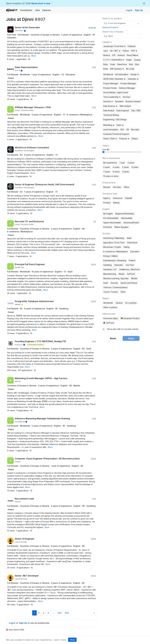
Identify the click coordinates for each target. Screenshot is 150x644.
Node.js (107, 55)
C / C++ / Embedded (114, 60)
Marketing (109, 125)
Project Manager (111, 83)
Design (135, 74)
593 (60, 613)
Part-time (117, 187)
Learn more (60, 640)
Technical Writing (111, 115)
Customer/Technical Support (116, 134)
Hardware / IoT (110, 269)
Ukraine (119, 303)
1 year (122, 163)
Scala (113, 64)
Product (107, 203)
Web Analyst (125, 106)
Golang (137, 60)
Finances (124, 138)
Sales (120, 125)
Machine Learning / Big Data (116, 278)
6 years (135, 167)
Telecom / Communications (115, 287)
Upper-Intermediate (112, 223)
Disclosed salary (111, 318)
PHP (134, 51)
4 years (116, 167)
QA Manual (108, 74)
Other (123, 292)
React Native (132, 55)
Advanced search (110, 27)
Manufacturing (110, 274)
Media (122, 274)
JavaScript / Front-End (114, 46)
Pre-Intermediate (111, 218)
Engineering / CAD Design (115, 119)
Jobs (37, 10)
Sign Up (139, 10)
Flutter (129, 60)
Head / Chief (110, 138)
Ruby (106, 64)
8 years (116, 172)
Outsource (118, 198)
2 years (131, 163)
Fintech (132, 260)
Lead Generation (111, 130)
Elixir (137, 64)
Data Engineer (123, 111)
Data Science (110, 106)
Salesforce (122, 64)
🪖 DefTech (109, 323)
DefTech (131, 274)
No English (108, 214)
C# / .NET (115, 51)
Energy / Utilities (110, 256)
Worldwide (108, 303)
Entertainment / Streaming (115, 260)
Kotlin (106, 69)
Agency (107, 198)
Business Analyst (133, 101)
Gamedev (133, 79)
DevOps (127, 97)
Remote (107, 187)
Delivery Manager (127, 88)
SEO (122, 130)
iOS (114, 55)
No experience (110, 163)
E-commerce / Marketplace (116, 252)
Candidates (26, 10)
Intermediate (127, 218)
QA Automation (122, 74)
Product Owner (110, 88)
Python (126, 51)
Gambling (107, 265)
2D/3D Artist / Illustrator (114, 79)
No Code (130, 69)
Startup (116, 203)
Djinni (12, 10)
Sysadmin (119, 101)
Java (105, 51)
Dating (127, 247)
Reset (113, 338)
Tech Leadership (112, 97)
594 (67, 613)
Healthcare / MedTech (130, 269)
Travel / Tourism (111, 292)
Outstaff (128, 198)
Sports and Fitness (129, 283)
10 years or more (111, 176)
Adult (129, 238)
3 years (107, 167)
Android (121, 55)
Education (135, 252)
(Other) (135, 139)
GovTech (130, 265)
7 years (107, 172)
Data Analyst (109, 111)
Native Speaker (122, 227)
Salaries (47, 10)
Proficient (108, 227)
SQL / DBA (136, 111)
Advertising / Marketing (114, 238)
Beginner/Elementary (125, 214)
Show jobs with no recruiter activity (123, 329)
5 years (125, 167)
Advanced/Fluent (131, 223)
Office (126, 187)
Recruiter (135, 130)
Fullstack (132, 46)
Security (108, 101)
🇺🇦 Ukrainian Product (130, 318)
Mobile (134, 278)
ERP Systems (117, 69)
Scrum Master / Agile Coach (116, 92)
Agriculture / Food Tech (114, 243)
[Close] (144, 3)
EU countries (131, 303)
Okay (72, 640)
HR (128, 130)
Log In (129, 10)
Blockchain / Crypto (112, 247)
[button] (34, 56)
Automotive (132, 243)
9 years (126, 172)
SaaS (106, 283)
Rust (131, 64)
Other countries (110, 307)
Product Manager (128, 83)
